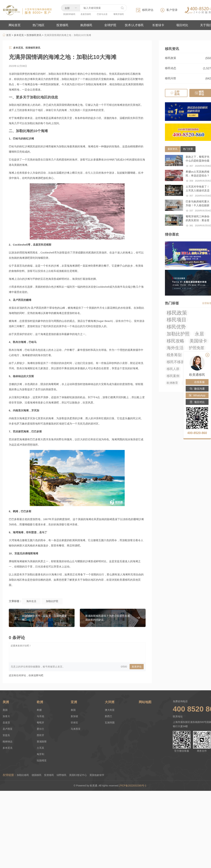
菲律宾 (74, 723)
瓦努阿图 (110, 723)
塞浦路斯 (42, 742)
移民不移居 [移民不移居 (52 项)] (175, 362)
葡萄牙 (40, 723)
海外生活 (31, 601)
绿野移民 (62, 775)
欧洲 (40, 702)
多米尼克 (19, 35)
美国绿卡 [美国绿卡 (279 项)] (198, 341)
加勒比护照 (52, 601)
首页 (7, 35)
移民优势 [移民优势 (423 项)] (176, 327)
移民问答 (171, 78)
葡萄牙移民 (119, 14)
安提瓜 (6, 735)
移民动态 (171, 68)
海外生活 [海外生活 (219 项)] (175, 348)
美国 (5, 710)
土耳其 (40, 748)
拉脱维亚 (42, 760)
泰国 (73, 710)
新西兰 (108, 716)
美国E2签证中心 (78, 775)
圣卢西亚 (8, 729)
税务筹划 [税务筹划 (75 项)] (174, 355)
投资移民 (49, 775)
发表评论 (137, 667)
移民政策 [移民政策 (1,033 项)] (177, 313)
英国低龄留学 (97, 775)
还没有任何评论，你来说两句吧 (26, 675)
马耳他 (40, 716)
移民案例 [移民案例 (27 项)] (173, 376)
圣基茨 (6, 723)
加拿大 (6, 716)
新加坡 (74, 716)
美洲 (6, 702)
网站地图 (145, 702)
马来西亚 (76, 729)
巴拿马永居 (102, 14)
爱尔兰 (40, 729)
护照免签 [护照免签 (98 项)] (197, 348)
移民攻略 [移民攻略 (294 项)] (175, 341)
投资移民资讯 (34, 35)
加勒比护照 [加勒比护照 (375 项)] (178, 334)
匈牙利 (40, 754)
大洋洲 (110, 702)
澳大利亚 (110, 710)
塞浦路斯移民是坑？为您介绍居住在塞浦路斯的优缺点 (108, 618)
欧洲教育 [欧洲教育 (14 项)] (172, 383)
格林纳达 (8, 742)
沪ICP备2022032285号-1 (133, 786)
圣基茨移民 (86, 14)
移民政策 (171, 58)
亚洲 (74, 702)
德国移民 (37, 775)
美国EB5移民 (69, 14)
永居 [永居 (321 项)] (199, 334)
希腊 (39, 710)
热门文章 (188, 149)
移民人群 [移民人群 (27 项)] (173, 369)
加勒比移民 (23, 775)
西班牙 (40, 735)
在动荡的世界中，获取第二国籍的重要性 (44, 618)
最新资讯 (172, 149)
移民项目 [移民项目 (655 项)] (177, 320)
